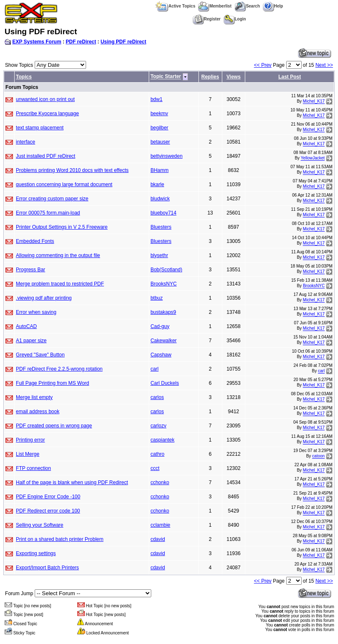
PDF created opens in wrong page (54, 426)
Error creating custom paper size (52, 199)
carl (154, 369)
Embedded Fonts (35, 241)
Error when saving (36, 312)
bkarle (157, 184)
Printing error (30, 440)
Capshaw (161, 355)
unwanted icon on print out (45, 99)
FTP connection (33, 468)
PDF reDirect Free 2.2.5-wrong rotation (59, 369)
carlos (157, 397)
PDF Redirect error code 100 (48, 511)
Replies (210, 77)
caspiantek (162, 440)
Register (207, 19)
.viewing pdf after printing (44, 298)
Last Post (290, 77)
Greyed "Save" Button (40, 355)
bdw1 (156, 99)
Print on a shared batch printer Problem (60, 539)
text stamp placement (40, 128)
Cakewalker (164, 341)
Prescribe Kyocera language (47, 114)
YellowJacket (313, 158)
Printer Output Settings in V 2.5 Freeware (62, 227)
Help (273, 6)
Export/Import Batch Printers (47, 568)
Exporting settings (36, 553)
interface (25, 142)
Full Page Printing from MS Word (52, 383)
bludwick (160, 199)
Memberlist (215, 6)
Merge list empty (34, 397)
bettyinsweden (166, 156)
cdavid (158, 539)
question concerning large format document (64, 184)
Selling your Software (39, 525)
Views (234, 77)
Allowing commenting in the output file (58, 255)
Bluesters (161, 227)
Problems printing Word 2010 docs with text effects (72, 170)
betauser (160, 142)
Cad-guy (160, 326)
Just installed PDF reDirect (46, 156)
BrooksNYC (164, 284)
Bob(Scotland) (166, 270)
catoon (318, 456)
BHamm (159, 170)
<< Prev (263, 65)
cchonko (160, 482)
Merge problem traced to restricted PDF (60, 284)
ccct (155, 468)
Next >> (324, 65)
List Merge (28, 454)
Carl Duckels (165, 383)
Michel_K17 (314, 102)
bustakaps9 (163, 312)
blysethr (159, 255)
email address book (38, 412)
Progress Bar (30, 270)
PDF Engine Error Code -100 (48, 497)
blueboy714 (163, 213)
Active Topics (175, 6)
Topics (24, 77)
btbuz (156, 298)
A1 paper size (31, 341)
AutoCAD (26, 326)
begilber (159, 128)
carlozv (158, 426)
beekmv (159, 114)
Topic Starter (166, 77)
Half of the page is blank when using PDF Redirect (72, 482)
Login (235, 19)
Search (247, 6)
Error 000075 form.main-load (48, 213)
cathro (157, 454)
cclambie (160, 525)
